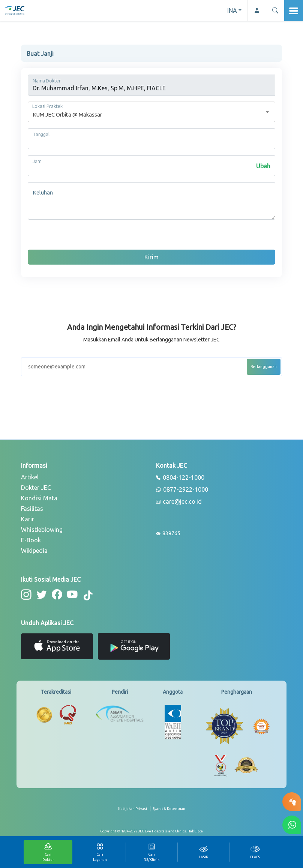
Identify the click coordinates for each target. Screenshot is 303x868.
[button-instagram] (26, 595)
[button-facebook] (56, 595)
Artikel (30, 477)
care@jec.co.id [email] (179, 502)
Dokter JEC (36, 488)
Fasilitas (32, 509)
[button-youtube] (71, 595)
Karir (28, 519)
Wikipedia (34, 551)
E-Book (31, 540)
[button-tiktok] (87, 596)
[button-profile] (257, 10)
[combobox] (151, 112)
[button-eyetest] (292, 802)
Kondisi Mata (39, 498)
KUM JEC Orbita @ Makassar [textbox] (67, 114)
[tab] (203, 852)
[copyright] (152, 831)
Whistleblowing (42, 530)
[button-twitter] (41, 595)
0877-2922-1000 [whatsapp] (182, 490)
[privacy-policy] (134, 812)
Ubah (263, 166)
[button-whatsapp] (292, 825)
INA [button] (232, 10)
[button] (275, 10)
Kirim (151, 257)
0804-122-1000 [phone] (180, 478)
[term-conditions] (169, 812)
